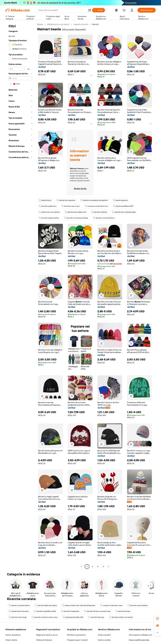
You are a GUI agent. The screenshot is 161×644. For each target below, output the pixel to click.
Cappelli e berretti (81, 24)
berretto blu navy (96, 617)
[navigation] (20, 296)
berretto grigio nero (48, 206)
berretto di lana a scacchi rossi (97, 611)
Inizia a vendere (104, 635)
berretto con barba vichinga (76, 218)
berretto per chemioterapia (124, 212)
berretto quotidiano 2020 (45, 611)
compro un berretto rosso (111, 605)
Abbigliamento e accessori (58, 24)
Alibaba (40, 24)
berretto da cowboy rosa (75, 212)
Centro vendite (104, 640)
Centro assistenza (13, 635)
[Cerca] (99, 10)
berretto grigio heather (49, 218)
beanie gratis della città (73, 617)
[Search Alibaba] (62, 10)
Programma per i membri (77, 640)
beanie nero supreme (66, 200)
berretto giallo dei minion (46, 605)
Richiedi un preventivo (76, 635)
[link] (158, 619)
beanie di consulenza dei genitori (94, 200)
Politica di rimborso (44, 640)
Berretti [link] (95, 24)
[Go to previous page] (82, 567)
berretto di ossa (123, 611)
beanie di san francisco (19, 611)
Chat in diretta (11, 640)
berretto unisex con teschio (121, 617)
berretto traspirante (70, 611)
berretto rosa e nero (71, 206)
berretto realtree (99, 212)
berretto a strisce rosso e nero (45, 617)
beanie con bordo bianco (104, 218)
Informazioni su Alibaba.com (140, 635)
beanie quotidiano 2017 (123, 206)
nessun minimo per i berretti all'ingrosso (79, 605)
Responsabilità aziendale (139, 640)
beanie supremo (120, 200)
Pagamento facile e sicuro (47, 635)
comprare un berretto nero (96, 206)
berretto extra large (18, 617)
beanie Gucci (45, 200)
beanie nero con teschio (49, 212)
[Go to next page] (108, 567)
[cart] (125, 11)
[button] (89, 10)
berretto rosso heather (138, 605)
